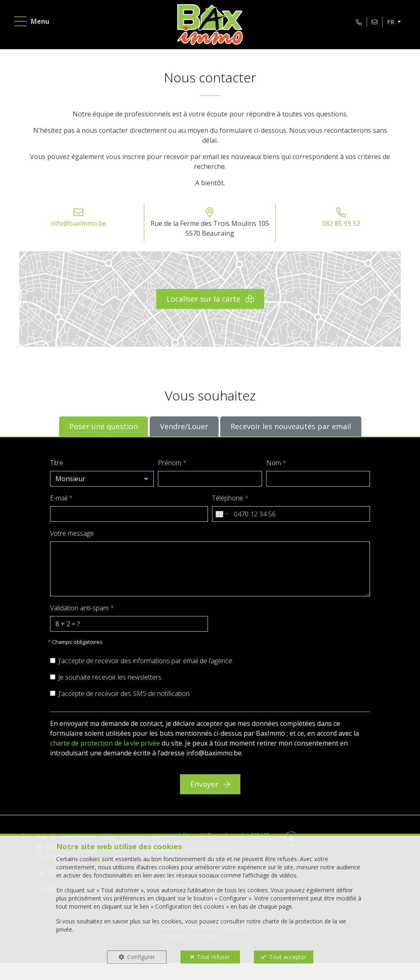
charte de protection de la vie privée (105, 743)
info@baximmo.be (79, 223)
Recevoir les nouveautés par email (291, 426)
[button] (102, 479)
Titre (57, 463)
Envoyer (210, 784)
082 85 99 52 (341, 223)
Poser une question (104, 426)
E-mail (61, 498)
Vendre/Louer (184, 426)
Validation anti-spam (82, 608)
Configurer (141, 957)
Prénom (172, 463)
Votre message (72, 533)
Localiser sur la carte (210, 299)
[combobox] (221, 514)
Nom (276, 463)
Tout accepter (288, 957)
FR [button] (391, 22)
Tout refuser (213, 957)
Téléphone (230, 498)
